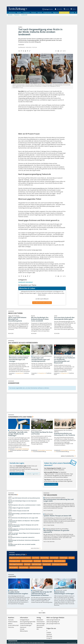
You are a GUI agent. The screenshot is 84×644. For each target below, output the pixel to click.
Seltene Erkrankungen (36, 568)
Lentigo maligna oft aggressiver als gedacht (19, 508)
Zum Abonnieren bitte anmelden (42, 303)
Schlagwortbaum (25, 620)
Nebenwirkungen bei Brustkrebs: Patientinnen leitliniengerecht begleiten (24, 541)
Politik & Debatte (64, 13)
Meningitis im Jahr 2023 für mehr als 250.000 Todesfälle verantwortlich (22, 545)
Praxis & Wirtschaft (13, 626)
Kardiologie (37, 561)
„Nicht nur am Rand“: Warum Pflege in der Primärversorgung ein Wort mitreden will (24, 534)
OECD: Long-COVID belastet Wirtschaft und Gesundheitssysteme (17, 320)
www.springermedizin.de (53, 620)
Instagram (49, 639)
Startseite (11, 620)
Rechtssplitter (14, 568)
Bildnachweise (24, 631)
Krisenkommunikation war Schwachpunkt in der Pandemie (65, 435)
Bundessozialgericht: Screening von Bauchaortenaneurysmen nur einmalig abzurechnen (24, 530)
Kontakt (22, 630)
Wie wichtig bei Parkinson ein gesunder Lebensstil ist (21, 538)
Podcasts (34, 13)
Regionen (56, 13)
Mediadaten (40, 620)
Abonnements (40, 626)
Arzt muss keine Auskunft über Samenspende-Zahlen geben (64, 319)
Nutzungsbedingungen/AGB (28, 622)
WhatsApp (49, 637)
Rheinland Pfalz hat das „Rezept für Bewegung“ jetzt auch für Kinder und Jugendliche (23, 526)
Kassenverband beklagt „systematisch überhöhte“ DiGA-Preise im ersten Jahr (24, 515)
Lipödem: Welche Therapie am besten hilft (19, 511)
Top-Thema (36, 558)
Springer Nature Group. (39, 643)
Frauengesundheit (15, 561)
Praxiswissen (26, 13)
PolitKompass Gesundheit (59, 565)
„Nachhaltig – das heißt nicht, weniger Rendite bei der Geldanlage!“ (18, 434)
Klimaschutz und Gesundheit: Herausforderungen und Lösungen (19, 360)
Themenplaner (41, 622)
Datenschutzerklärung (26, 624)
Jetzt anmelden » (17, 474)
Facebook (49, 635)
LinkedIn (49, 633)
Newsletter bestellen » (51, 485)
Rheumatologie (24, 568)
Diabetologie (63, 558)
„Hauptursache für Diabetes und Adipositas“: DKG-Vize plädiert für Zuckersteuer (24, 522)
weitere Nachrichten (36, 549)
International (29, 283)
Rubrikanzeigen (41, 624)
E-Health (71, 558)
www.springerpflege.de (53, 622)
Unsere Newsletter (17, 555)
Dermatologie (54, 558)
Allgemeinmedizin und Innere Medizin (20, 558)
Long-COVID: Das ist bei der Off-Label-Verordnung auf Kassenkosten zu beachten (42, 594)
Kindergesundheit (47, 561)
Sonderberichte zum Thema (20, 417)
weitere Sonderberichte (68, 456)
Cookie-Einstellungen (26, 626)
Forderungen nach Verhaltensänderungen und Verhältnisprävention (41, 360)
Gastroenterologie (27, 561)
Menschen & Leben (60, 561)
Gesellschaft (22, 283)
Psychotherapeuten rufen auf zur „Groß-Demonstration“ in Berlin (24, 505)
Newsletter (40, 628)
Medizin (19, 13)
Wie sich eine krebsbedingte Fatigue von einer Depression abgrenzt (22, 502)
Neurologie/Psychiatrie (16, 565)
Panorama (11, 628)
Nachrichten (12, 13)
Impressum (23, 628)
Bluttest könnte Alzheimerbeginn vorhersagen (64, 593)
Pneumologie (47, 565)
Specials (40, 13)
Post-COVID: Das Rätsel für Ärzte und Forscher (42, 433)
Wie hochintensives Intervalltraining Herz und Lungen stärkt (23, 518)
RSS (38, 630)
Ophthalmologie (36, 565)
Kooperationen (48, 13)
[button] (73, 9)
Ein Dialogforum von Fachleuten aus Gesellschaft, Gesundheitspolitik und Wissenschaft (65, 361)
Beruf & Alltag (45, 558)
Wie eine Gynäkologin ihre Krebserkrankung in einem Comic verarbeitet (40, 320)
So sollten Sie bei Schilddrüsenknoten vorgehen (18, 593)
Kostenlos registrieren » (33, 474)
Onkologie (27, 565)
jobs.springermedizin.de (53, 624)
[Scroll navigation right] (76, 13)
